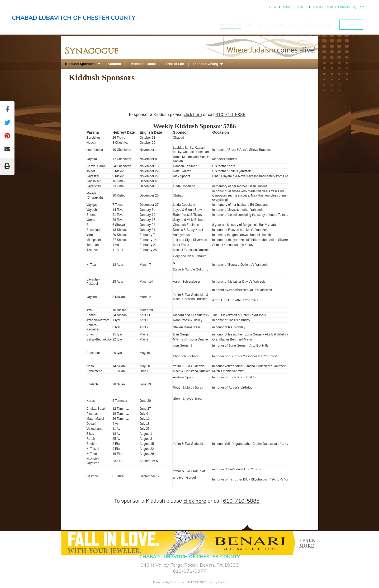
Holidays (256, 24)
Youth (295, 24)
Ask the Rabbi (323, 7)
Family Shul (231, 24)
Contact (344, 7)
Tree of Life (175, 64)
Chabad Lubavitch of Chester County (74, 18)
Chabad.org (178, 582)
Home (273, 7)
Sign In (302, 7)
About (287, 7)
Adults (277, 24)
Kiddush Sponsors (80, 64)
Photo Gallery (320, 24)
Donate (351, 25)
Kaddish (114, 64)
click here (193, 114)
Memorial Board (143, 64)
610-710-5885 (230, 114)
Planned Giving (206, 64)
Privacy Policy (217, 582)
